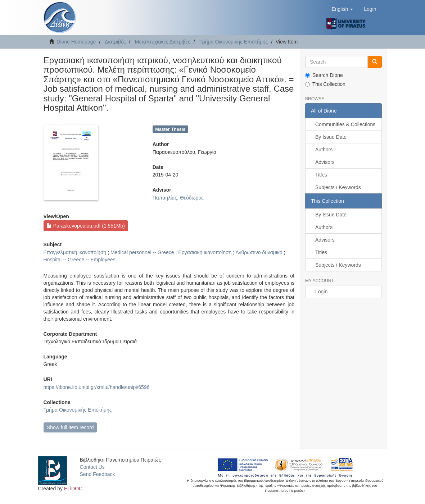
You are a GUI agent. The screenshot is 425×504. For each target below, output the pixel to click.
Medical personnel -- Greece (142, 252)
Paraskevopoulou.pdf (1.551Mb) (86, 226)
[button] (342, 9)
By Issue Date (331, 137)
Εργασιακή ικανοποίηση (205, 252)
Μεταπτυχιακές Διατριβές (163, 42)
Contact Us (92, 467)
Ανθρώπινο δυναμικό (259, 252)
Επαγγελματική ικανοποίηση (75, 252)
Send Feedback (98, 474)
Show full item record (70, 427)
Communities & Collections (345, 124)
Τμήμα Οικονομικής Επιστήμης (234, 42)
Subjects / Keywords (338, 187)
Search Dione (324, 75)
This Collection (325, 84)
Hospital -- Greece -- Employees (80, 260)
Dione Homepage (76, 42)
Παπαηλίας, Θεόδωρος (178, 198)
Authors (324, 150)
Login (321, 292)
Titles (321, 175)
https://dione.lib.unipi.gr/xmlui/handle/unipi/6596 (97, 387)
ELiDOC (73, 489)
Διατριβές (115, 42)
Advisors (325, 162)
